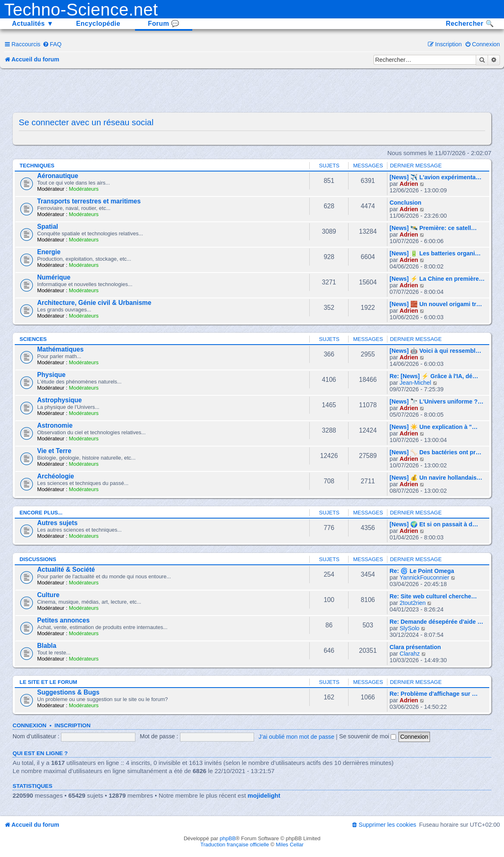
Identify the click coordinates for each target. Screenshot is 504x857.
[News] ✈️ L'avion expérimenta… (435, 177)
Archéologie (56, 476)
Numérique (54, 277)
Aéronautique (58, 176)
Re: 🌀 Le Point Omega (422, 571)
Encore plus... (41, 513)
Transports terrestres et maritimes (89, 201)
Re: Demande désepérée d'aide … (436, 622)
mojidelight (264, 795)
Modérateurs (84, 189)
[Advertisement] (252, 91)
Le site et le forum (48, 682)
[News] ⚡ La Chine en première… (437, 279)
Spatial (48, 227)
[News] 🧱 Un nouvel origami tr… (436, 304)
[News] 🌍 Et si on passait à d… (434, 524)
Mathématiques (61, 349)
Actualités (33, 24)
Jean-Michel (415, 383)
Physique (51, 375)
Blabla (47, 646)
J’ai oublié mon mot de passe (296, 736)
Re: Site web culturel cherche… (433, 596)
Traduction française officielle (235, 845)
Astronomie (55, 425)
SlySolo (409, 628)
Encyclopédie (98, 24)
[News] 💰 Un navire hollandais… (436, 478)
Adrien (409, 184)
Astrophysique (60, 400)
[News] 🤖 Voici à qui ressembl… (435, 351)
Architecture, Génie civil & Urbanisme (94, 303)
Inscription (72, 725)
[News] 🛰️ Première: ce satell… (433, 228)
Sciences (33, 339)
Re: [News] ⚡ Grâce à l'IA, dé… (434, 376)
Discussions (38, 559)
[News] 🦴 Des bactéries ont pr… (435, 452)
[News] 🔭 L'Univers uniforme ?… (436, 401)
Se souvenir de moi (368, 736)
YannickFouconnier (424, 577)
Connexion (30, 725)
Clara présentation (415, 647)
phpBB (228, 838)
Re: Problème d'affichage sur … (434, 694)
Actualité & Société (66, 569)
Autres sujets (57, 523)
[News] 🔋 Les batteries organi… (435, 253)
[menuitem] (52, 44)
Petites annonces (63, 620)
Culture (48, 595)
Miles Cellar (290, 845)
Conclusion (405, 203)
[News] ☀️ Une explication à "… (433, 427)
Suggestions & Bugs (68, 692)
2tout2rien (413, 603)
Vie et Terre (54, 451)
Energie (49, 252)
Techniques (37, 166)
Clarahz (410, 654)
